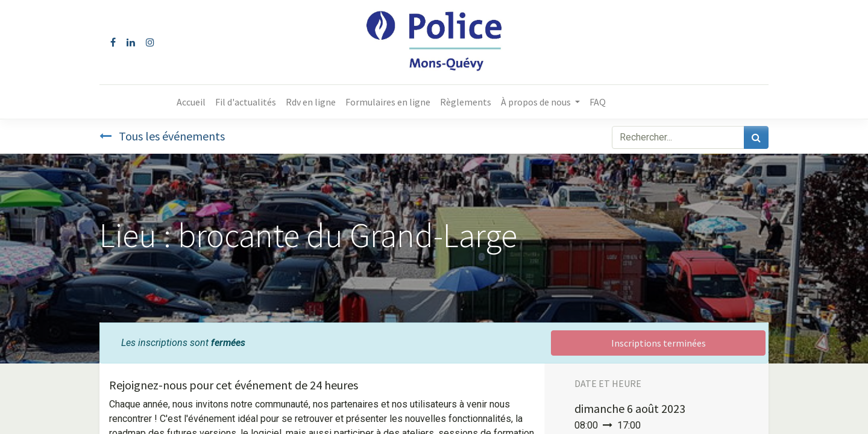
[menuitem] (191, 102)
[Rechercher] (756, 137)
